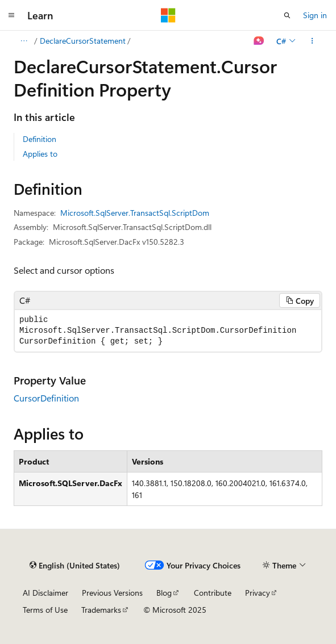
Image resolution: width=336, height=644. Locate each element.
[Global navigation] (11, 15)
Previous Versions (112, 593)
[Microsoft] (168, 15)
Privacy (258, 593)
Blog (164, 593)
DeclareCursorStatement (83, 41)
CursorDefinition (46, 398)
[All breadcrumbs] (24, 41)
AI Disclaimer (45, 593)
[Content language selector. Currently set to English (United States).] (75, 566)
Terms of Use (45, 610)
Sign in (315, 15)
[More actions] (312, 41)
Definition (40, 139)
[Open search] (287, 15)
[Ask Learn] (259, 41)
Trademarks (101, 610)
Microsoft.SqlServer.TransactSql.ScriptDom (135, 213)
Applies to (40, 154)
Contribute (213, 593)
